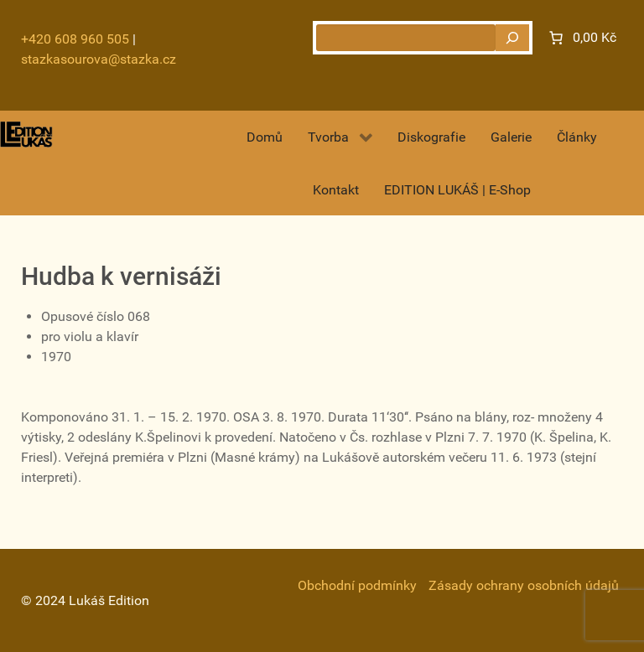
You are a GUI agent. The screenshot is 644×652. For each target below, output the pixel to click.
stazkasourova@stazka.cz (99, 59)
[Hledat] (512, 38)
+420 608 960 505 (75, 39)
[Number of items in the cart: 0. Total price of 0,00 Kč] (581, 38)
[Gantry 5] (26, 135)
